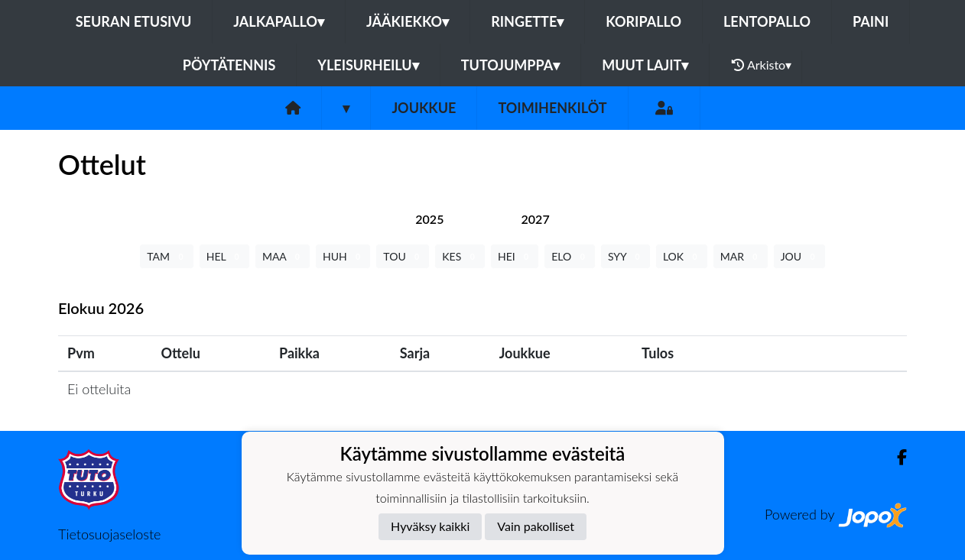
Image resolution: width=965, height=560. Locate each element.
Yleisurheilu (368, 65)
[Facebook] (896, 457)
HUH (343, 256)
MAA (283, 256)
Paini (871, 21)
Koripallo (643, 21)
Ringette (527, 21)
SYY (625, 256)
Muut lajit (645, 65)
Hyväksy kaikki (430, 526)
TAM (166, 256)
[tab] (429, 219)
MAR (741, 256)
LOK (682, 256)
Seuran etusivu (134, 21)
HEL (224, 256)
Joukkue (424, 108)
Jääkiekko (408, 21)
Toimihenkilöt (552, 108)
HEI (515, 256)
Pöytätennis (229, 65)
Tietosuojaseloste (109, 534)
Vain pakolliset (536, 526)
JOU (799, 256)
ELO (570, 256)
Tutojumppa (511, 65)
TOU (403, 256)
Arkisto (762, 65)
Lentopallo (767, 21)
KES (460, 256)
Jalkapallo (279, 21)
